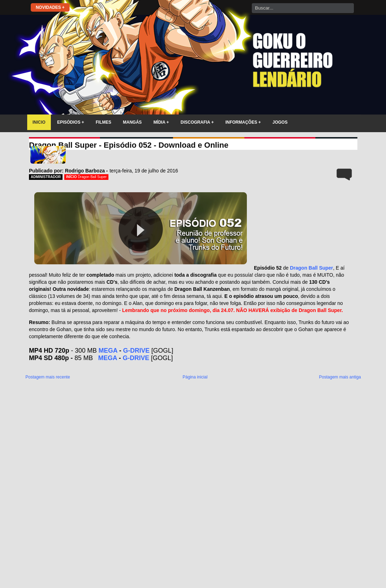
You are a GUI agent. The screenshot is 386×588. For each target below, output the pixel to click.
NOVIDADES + (50, 7)
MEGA (108, 351)
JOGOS (280, 122)
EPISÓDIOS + (71, 122)
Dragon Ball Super (92, 177)
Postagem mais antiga (340, 377)
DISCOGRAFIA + (197, 122)
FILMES (103, 122)
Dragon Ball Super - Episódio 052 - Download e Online (129, 145)
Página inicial (195, 377)
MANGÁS (132, 122)
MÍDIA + (161, 122)
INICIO (39, 122)
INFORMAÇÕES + (243, 122)
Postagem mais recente (48, 377)
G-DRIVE (136, 351)
